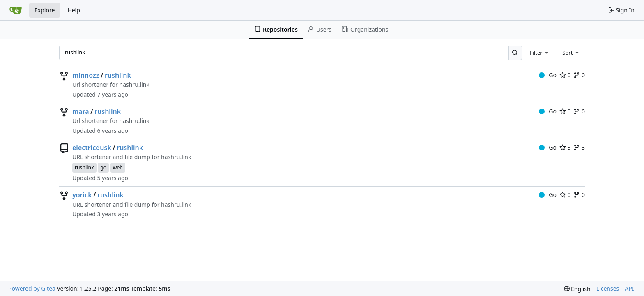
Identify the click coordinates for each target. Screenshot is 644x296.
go (103, 168)
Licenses (608, 288)
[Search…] (515, 53)
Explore (45, 10)
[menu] (577, 289)
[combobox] (540, 53)
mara (81, 111)
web (118, 168)
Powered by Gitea (32, 288)
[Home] (16, 10)
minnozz (86, 75)
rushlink (118, 75)
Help (74, 10)
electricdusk (92, 148)
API (629, 288)
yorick (82, 195)
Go (548, 75)
